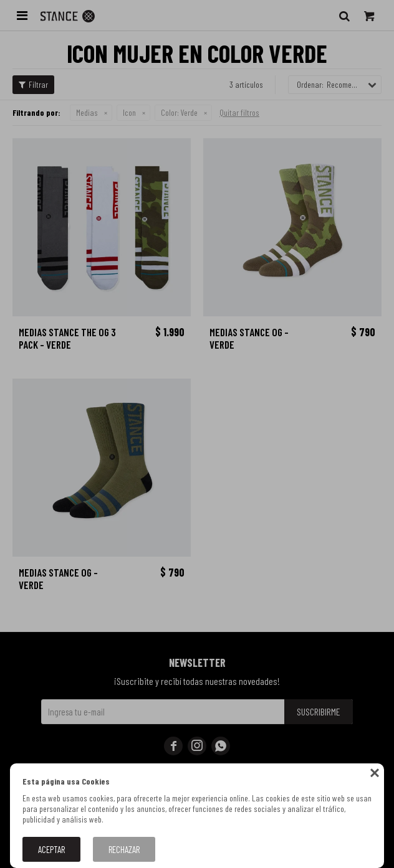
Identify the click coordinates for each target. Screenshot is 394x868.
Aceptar (51, 849)
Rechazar (124, 849)
